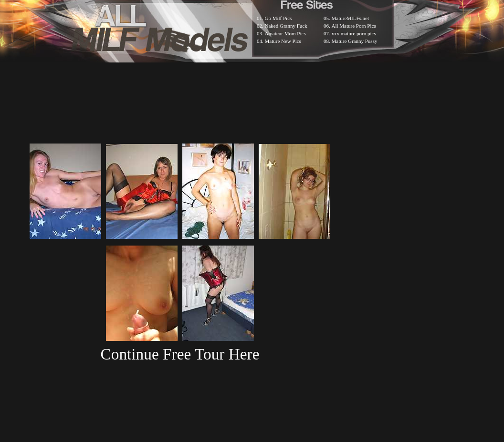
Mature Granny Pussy (355, 41)
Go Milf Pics (278, 18)
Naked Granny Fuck (286, 26)
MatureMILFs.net (351, 18)
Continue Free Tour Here (180, 354)
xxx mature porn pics (354, 33)
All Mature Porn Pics (354, 26)
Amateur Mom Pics (285, 33)
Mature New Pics (283, 41)
